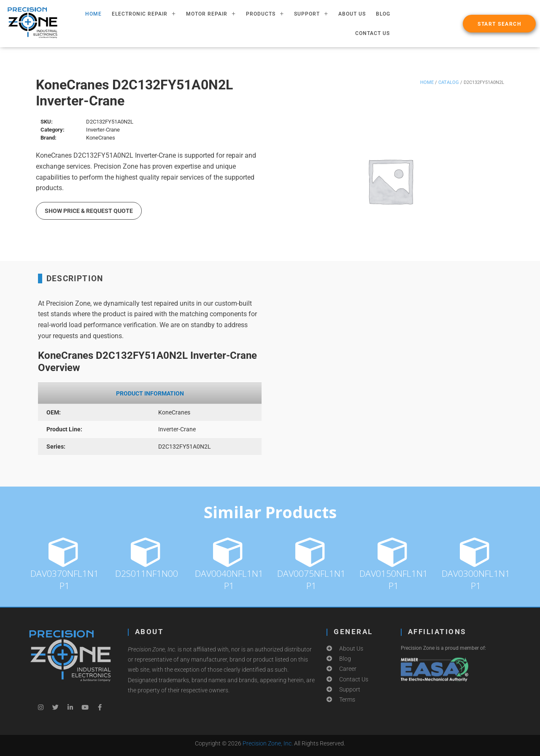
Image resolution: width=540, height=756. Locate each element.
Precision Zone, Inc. (268, 743)
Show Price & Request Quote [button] (89, 211)
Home (427, 82)
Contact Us (373, 33)
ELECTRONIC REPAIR (144, 14)
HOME (93, 14)
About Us (352, 14)
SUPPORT (311, 14)
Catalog (449, 82)
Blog (383, 14)
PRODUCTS (265, 14)
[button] (499, 24)
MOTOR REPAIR (211, 14)
